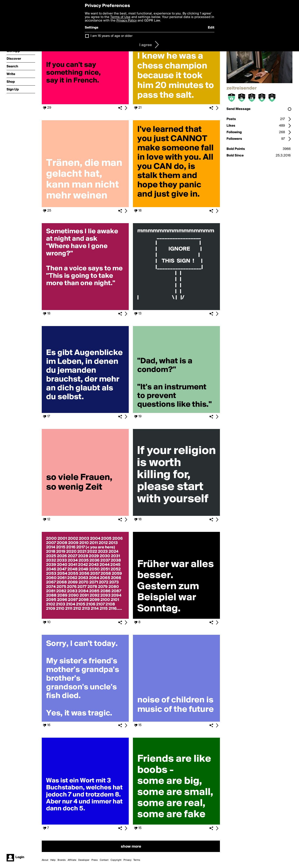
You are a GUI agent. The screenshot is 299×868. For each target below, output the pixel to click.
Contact (104, 860)
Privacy (127, 860)
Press (95, 860)
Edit (211, 28)
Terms (137, 860)
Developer (84, 860)
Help (53, 860)
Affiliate (72, 860)
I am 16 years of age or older (111, 36)
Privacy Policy (127, 21)
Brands (62, 860)
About (45, 860)
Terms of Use (120, 17)
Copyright (116, 860)
